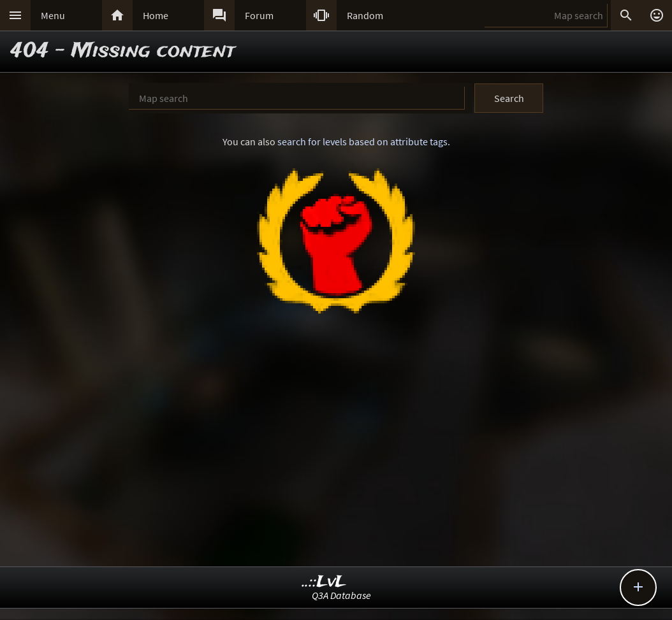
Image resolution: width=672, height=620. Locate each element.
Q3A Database (341, 595)
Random (365, 15)
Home (156, 15)
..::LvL (324, 582)
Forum (259, 15)
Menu (53, 15)
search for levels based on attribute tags (362, 141)
